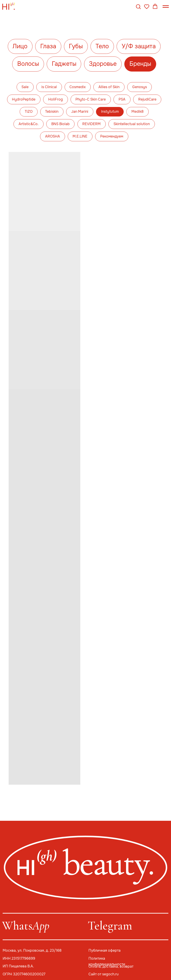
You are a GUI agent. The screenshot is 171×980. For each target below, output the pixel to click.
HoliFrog (56, 99)
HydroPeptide (24, 99)
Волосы (28, 64)
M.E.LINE (80, 136)
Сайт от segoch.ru (104, 974)
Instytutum (110, 112)
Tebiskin (52, 112)
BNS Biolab (61, 124)
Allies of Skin (109, 87)
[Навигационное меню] (166, 7)
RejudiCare (147, 99)
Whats (26, 926)
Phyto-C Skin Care (91, 99)
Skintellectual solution (132, 124)
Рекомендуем (112, 136)
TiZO (29, 112)
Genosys (140, 87)
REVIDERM (91, 124)
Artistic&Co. (29, 124)
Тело (102, 46)
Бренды (140, 64)
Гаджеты (64, 64)
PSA (122, 99)
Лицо (20, 46)
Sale (25, 87)
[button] (138, 6)
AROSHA (53, 136)
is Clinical (49, 87)
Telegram (110, 926)
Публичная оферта (105, 951)
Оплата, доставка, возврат (111, 966)
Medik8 (137, 112)
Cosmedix (78, 87)
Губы (76, 46)
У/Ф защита (139, 46)
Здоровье (103, 64)
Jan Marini (80, 112)
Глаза (48, 46)
